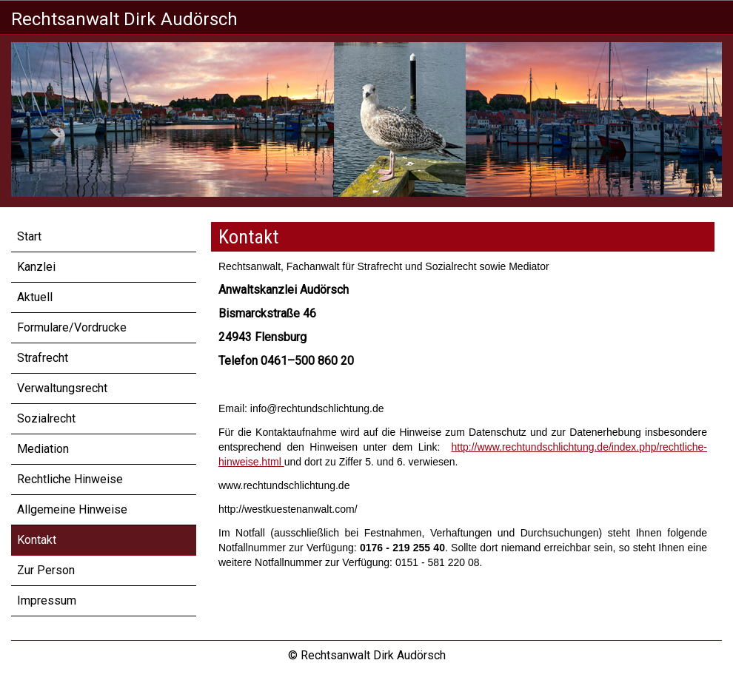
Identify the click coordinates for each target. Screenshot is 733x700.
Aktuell (35, 297)
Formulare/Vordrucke (72, 327)
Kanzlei (36, 267)
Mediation (43, 449)
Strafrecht (43, 358)
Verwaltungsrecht (62, 388)
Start (29, 236)
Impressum (47, 600)
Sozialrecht (46, 418)
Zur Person (46, 570)
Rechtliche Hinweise (70, 479)
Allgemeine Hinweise (72, 509)
